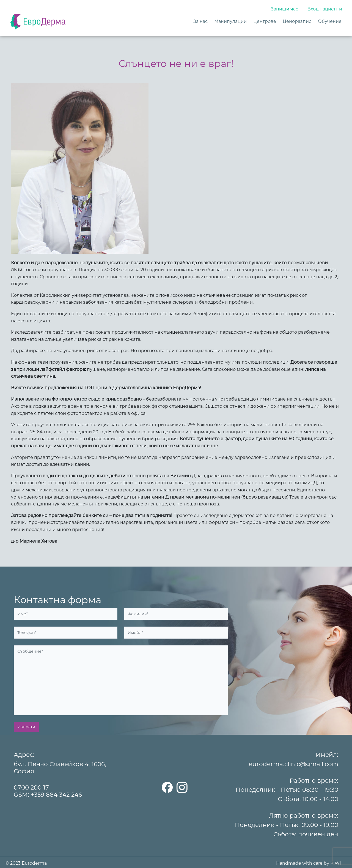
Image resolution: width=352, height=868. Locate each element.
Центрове (265, 21)
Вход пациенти (325, 9)
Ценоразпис (297, 21)
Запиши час (284, 9)
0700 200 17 (31, 787)
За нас (200, 21)
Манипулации (230, 21)
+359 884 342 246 (56, 794)
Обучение (330, 21)
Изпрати (26, 727)
